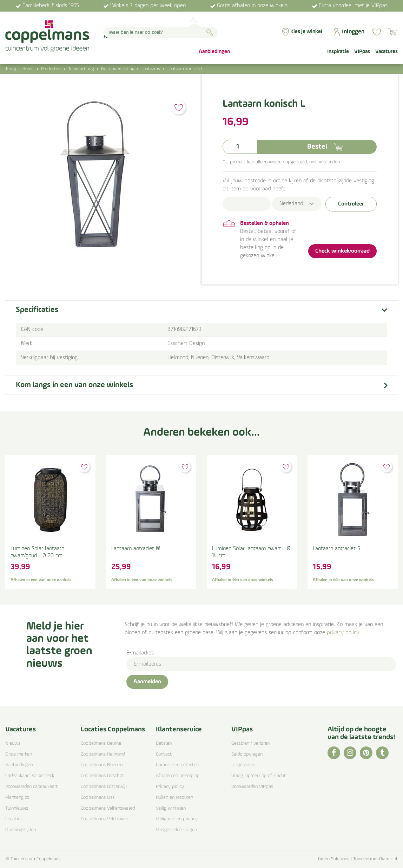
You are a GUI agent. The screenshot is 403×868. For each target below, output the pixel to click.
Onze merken (19, 754)
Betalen (164, 743)
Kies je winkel (306, 32)
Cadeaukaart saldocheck (30, 776)
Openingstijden (21, 830)
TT (382, 753)
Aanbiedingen (19, 765)
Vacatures (21, 730)
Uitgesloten (243, 765)
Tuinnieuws (17, 808)
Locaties (14, 819)
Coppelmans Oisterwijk (104, 787)
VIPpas (242, 730)
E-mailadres (140, 653)
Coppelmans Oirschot (103, 776)
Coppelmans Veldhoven (104, 819)
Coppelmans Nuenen (102, 765)
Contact (164, 754)
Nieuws (13, 743)
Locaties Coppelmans (113, 730)
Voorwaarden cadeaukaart (32, 787)
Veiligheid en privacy (177, 819)
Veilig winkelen (171, 808)
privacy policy (343, 633)
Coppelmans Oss (98, 798)
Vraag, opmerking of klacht (259, 776)
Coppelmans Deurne (101, 743)
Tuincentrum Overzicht (375, 859)
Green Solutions (334, 859)
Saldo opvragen (247, 754)
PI (366, 753)
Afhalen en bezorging (178, 776)
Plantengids (17, 798)
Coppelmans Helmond (103, 754)
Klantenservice (179, 730)
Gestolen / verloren (250, 743)
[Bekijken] (392, 32)
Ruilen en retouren (174, 798)
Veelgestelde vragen (176, 830)
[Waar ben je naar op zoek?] (161, 32)
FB (334, 753)
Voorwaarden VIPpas (252, 787)
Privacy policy (170, 787)
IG (350, 753)
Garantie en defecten (177, 765)
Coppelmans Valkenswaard (108, 808)
